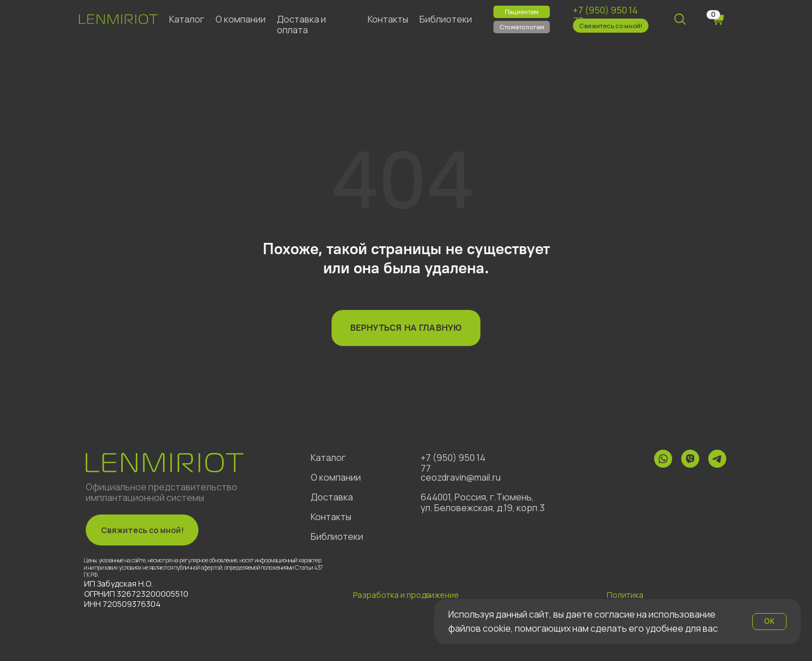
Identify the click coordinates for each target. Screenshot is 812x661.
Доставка (332, 497)
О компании (240, 19)
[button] (611, 26)
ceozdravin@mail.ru (461, 477)
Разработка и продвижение (406, 595)
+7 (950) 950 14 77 (605, 15)
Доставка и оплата (301, 25)
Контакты (388, 19)
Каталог (187, 19)
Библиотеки (446, 19)
